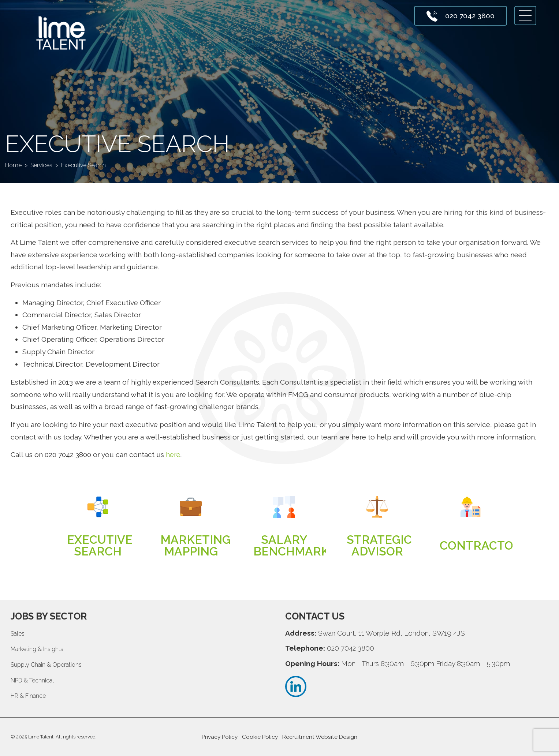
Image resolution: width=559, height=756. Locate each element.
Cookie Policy (260, 737)
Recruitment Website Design (320, 737)
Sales (18, 634)
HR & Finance (28, 696)
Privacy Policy (220, 737)
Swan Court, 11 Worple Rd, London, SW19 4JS (392, 633)
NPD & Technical (32, 680)
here (173, 454)
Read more (98, 546)
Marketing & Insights (37, 649)
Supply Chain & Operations (46, 665)
